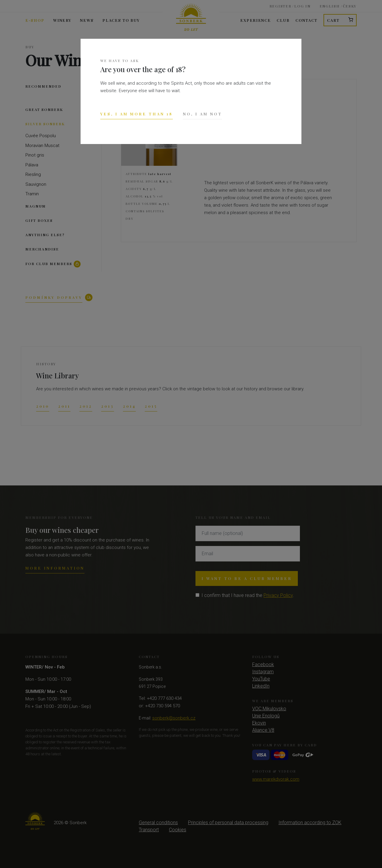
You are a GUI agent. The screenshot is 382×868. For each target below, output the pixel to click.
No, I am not (202, 114)
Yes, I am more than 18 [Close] (137, 114)
